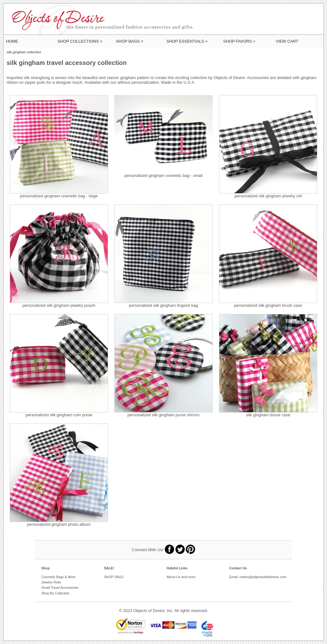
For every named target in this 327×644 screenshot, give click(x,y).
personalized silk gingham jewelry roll (268, 196)
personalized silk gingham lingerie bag (163, 305)
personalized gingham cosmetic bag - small (163, 176)
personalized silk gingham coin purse (59, 415)
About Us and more (181, 577)
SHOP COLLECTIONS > (80, 41)
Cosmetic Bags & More (58, 577)
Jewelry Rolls (51, 582)
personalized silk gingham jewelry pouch (59, 305)
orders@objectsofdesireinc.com (263, 577)
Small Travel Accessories (60, 588)
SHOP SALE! (114, 577)
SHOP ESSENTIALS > (187, 41)
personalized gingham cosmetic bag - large (59, 196)
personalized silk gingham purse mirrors (163, 415)
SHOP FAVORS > (239, 41)
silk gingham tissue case (268, 415)
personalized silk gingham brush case (268, 305)
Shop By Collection (55, 593)
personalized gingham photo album (59, 524)
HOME (12, 41)
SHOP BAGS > (130, 41)
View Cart (287, 41)
